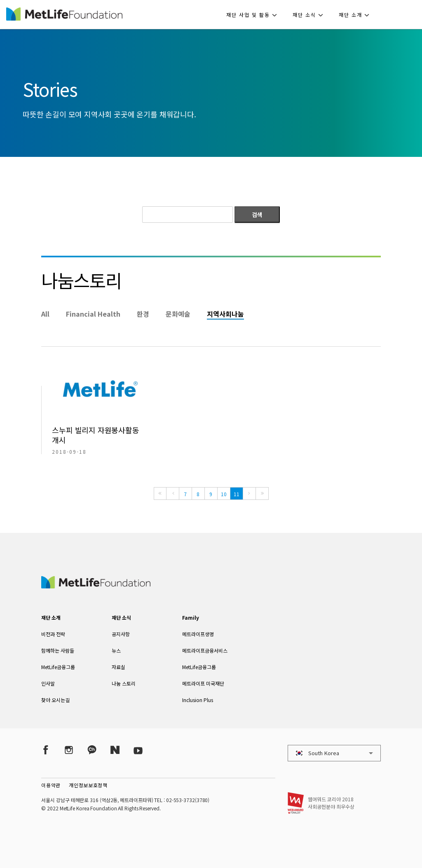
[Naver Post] (115, 750)
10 (224, 494)
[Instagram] (69, 750)
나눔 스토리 (124, 683)
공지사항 (121, 634)
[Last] (262, 493)
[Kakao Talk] (92, 750)
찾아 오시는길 (55, 700)
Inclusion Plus (198, 700)
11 (237, 494)
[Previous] (173, 493)
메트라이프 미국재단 (203, 683)
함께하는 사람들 (58, 650)
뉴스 (116, 650)
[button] (254, 14)
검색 (257, 215)
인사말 (48, 683)
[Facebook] (46, 750)
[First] (160, 493)
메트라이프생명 (198, 634)
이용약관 (51, 785)
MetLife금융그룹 (58, 667)
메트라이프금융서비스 (205, 650)
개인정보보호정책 (88, 785)
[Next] (249, 493)
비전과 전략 (53, 634)
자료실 (118, 667)
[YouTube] (138, 750)
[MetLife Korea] (96, 586)
